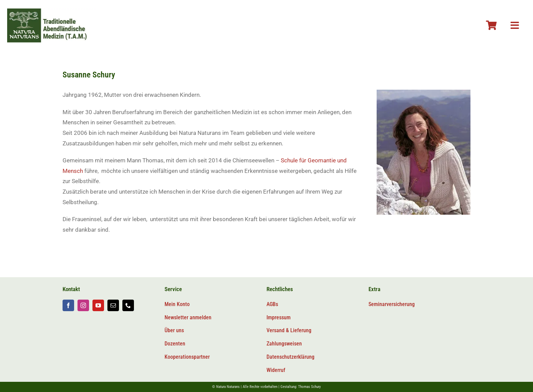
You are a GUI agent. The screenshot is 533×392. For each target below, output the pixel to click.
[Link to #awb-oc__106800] (515, 25)
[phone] (128, 305)
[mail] (113, 305)
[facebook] (68, 305)
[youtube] (98, 305)
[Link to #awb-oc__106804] (492, 25)
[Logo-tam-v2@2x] (52, 11)
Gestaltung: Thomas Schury (301, 387)
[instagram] (83, 305)
